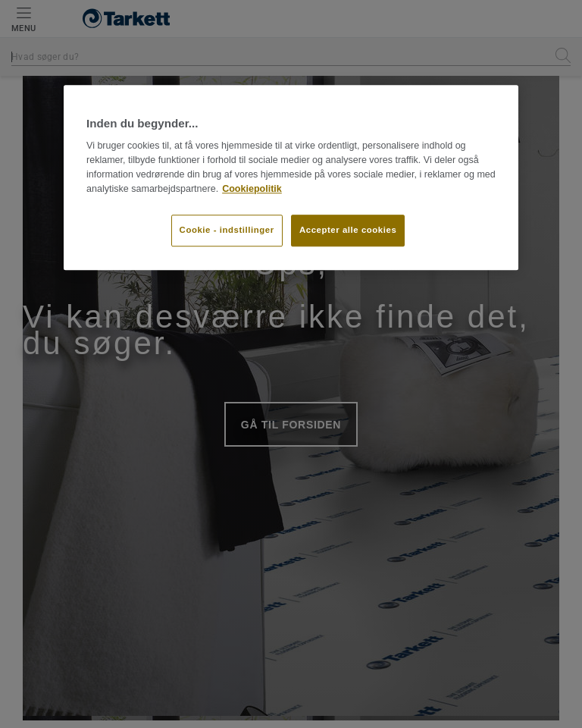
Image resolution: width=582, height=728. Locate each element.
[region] (291, 177)
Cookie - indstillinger (227, 231)
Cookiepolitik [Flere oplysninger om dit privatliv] (252, 189)
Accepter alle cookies (348, 231)
